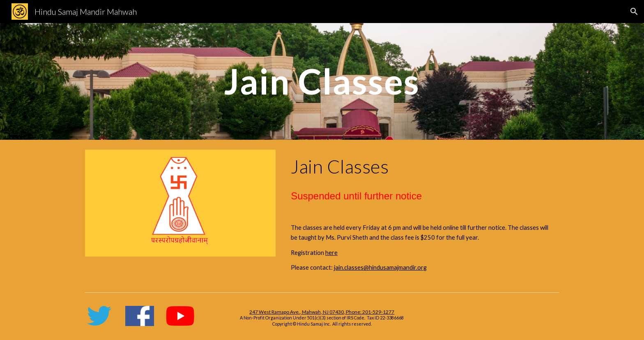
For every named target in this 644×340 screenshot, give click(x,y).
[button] (634, 12)
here (331, 253)
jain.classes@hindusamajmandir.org (380, 267)
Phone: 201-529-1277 (370, 312)
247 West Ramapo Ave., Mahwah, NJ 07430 (297, 312)
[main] (322, 81)
